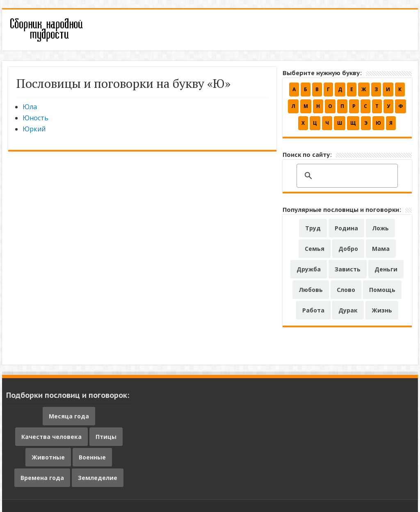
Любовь (311, 290)
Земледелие (98, 478)
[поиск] (346, 176)
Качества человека (51, 437)
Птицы (106, 437)
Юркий (34, 129)
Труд (313, 228)
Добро (348, 249)
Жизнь (382, 310)
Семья (315, 249)
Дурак (348, 310)
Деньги (386, 269)
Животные (48, 457)
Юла (30, 107)
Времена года (42, 478)
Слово (346, 290)
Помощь (382, 290)
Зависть (348, 269)
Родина (346, 228)
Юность (35, 118)
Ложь (380, 228)
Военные (92, 457)
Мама (381, 249)
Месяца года (69, 416)
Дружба (309, 269)
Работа (313, 310)
